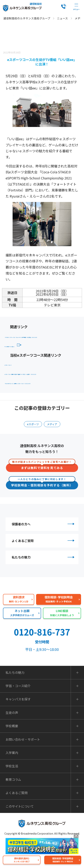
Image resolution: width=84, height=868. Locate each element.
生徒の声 (12, 739)
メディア (53, 443)
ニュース (62, 18)
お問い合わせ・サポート (23, 766)
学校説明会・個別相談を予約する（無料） (42, 503)
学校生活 (12, 793)
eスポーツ (32, 443)
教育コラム (13, 806)
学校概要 (12, 752)
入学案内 (12, 779)
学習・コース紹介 (18, 712)
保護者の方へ (44, 544)
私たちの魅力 (44, 582)
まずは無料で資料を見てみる (42, 486)
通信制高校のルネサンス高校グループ (27, 18)
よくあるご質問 (44, 563)
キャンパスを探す (18, 726)
